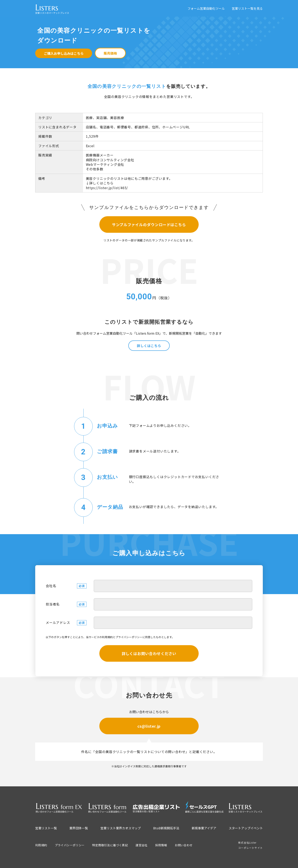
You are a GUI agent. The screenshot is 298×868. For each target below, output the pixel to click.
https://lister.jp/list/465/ (107, 188)
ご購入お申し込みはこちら (64, 53)
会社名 (51, 586)
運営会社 (142, 845)
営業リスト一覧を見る (247, 8)
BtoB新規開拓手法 (166, 828)
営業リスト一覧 (46, 828)
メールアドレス (58, 622)
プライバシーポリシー (129, 637)
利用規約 (107, 637)
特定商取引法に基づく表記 (110, 845)
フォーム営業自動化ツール (206, 8)
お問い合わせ (184, 845)
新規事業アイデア (204, 828)
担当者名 (53, 604)
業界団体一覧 (79, 828)
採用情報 (161, 845)
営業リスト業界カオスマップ (121, 828)
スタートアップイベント (246, 828)
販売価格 (110, 53)
